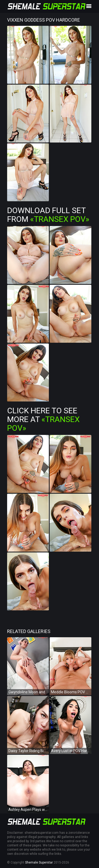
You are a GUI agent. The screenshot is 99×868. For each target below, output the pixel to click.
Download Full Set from (48, 215)
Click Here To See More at (43, 419)
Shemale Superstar (39, 862)
